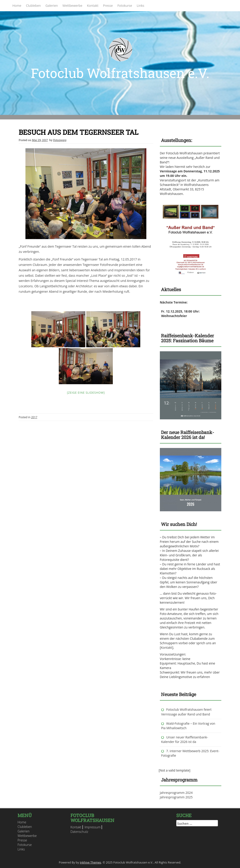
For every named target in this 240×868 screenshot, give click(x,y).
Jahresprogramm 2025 (176, 797)
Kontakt (93, 6)
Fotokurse (125, 6)
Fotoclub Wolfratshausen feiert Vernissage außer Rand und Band (186, 712)
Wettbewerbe (72, 6)
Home (17, 6)
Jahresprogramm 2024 (176, 793)
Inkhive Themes (90, 862)
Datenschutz (79, 832)
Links (140, 6)
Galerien (52, 6)
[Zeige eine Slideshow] (86, 393)
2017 (34, 417)
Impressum (92, 827)
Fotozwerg (60, 140)
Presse (108, 6)
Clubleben (33, 6)
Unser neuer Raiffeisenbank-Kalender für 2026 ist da (185, 739)
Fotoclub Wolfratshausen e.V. (120, 73)
